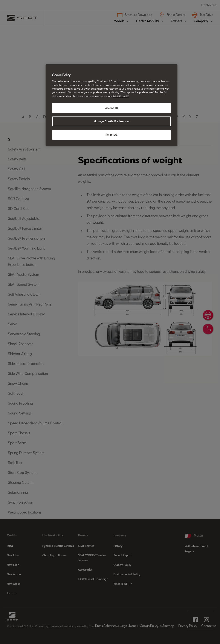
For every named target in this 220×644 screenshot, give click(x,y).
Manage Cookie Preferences (112, 121)
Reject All (112, 135)
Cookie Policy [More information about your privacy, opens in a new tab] (121, 96)
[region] (112, 105)
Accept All (112, 108)
